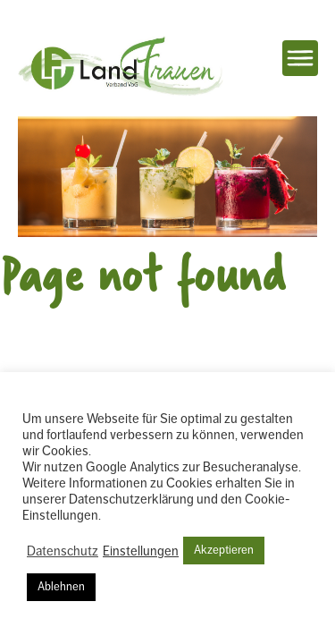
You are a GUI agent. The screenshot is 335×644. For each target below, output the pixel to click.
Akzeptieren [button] (224, 550)
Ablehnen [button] (61, 587)
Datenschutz (63, 551)
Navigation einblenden (300, 58)
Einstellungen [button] (141, 551)
